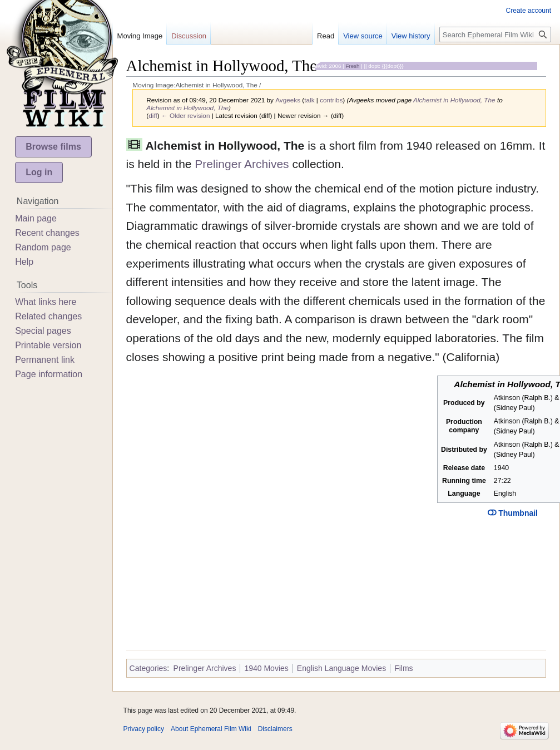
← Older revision (186, 115)
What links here (46, 302)
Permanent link (45, 360)
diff (153, 115)
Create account (529, 11)
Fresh (352, 66)
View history (411, 36)
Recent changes (47, 233)
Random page (43, 247)
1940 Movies (266, 668)
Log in (39, 172)
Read (326, 36)
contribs (331, 100)
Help (24, 262)
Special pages (43, 331)
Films (403, 668)
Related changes (48, 316)
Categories (148, 668)
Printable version (48, 345)
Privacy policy (144, 729)
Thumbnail (513, 513)
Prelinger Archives (242, 164)
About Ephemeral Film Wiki (211, 729)
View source (363, 36)
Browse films (53, 147)
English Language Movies (341, 668)
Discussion (189, 36)
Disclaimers (275, 729)
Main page (36, 218)
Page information (49, 374)
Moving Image (140, 36)
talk (309, 100)
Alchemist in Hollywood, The (454, 100)
